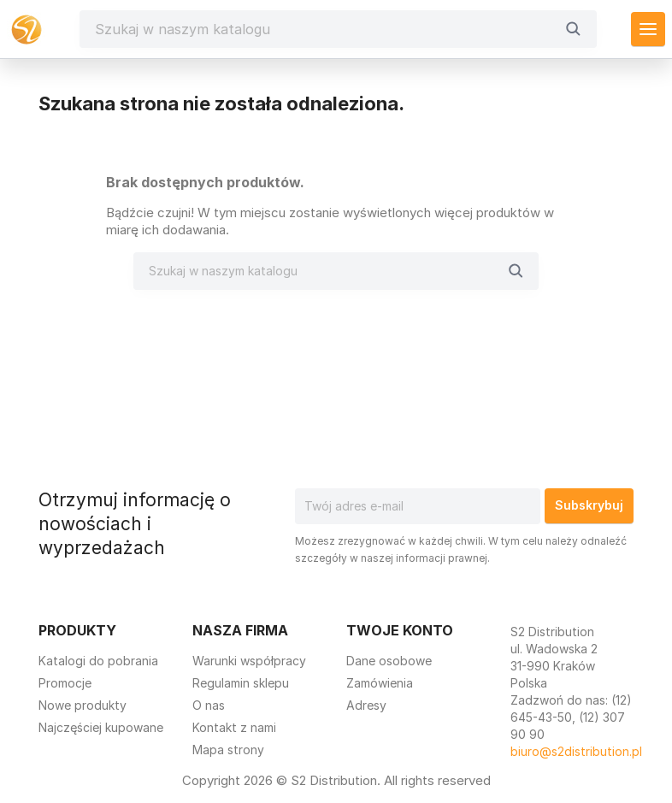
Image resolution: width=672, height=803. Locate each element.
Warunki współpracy (249, 661)
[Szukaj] (325, 29)
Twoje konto (400, 630)
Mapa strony (228, 750)
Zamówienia (380, 683)
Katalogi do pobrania (98, 661)
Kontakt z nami (234, 727)
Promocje (65, 683)
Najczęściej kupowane (101, 727)
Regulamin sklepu (241, 683)
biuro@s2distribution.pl (576, 751)
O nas (209, 705)
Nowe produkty (83, 705)
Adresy (366, 705)
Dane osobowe (389, 661)
